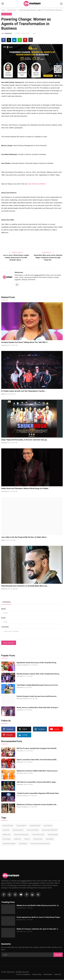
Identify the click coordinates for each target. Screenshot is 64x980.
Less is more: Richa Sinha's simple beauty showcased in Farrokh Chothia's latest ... (16, 258)
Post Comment (9, 643)
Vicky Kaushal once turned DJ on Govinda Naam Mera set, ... (25, 586)
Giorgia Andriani (35, 826)
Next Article (48, 253)
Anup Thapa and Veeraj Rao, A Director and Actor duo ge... (25, 440)
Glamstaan (19, 272)
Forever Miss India (38, 835)
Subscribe (58, 955)
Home (3, 10)
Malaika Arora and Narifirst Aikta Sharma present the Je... (38, 906)
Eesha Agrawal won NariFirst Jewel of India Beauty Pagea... (39, 917)
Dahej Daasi (23, 844)
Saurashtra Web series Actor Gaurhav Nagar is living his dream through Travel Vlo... (48, 258)
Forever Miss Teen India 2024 (40, 844)
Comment (5, 627)
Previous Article (16, 253)
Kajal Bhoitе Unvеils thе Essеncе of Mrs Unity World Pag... (37, 663)
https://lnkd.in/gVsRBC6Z (37, 184)
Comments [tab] (6, 602)
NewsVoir (58, 974)
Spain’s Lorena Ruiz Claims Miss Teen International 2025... (37, 760)
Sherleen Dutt (38, 839)
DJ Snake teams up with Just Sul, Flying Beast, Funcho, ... (24, 391)
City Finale (6, 830)
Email (3, 618)
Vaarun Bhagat (53, 835)
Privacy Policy (35, 974)
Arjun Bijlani (50, 839)
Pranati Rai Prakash (9, 844)
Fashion (27, 839)
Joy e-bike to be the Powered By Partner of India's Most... (24, 537)
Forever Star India (33, 830)
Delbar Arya (6, 835)
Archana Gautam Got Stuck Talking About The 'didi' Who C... (25, 343)
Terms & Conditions (21, 974)
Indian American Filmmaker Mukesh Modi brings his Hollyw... (25, 489)
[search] (61, 4)
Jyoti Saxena (48, 826)
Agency (3, 394)
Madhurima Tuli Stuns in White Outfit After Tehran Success (37, 771)
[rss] (38, 895)
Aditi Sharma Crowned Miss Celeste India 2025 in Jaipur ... (37, 782)
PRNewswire (47, 974)
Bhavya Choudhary (22, 665)
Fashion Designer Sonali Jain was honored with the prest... (37, 697)
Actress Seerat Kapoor (21, 835)
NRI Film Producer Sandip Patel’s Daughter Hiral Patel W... (37, 749)
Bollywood (17, 839)
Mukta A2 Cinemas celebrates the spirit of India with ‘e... (38, 929)
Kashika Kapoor (18, 830)
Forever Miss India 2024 (50, 830)
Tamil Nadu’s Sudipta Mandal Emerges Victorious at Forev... (38, 685)
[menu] (3, 4)
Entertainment (12, 10)
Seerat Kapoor (21, 826)
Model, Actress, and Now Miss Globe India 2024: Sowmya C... (38, 708)
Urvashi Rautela (8, 826)
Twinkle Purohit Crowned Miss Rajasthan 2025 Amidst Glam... (38, 794)
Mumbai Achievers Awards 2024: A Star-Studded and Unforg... (38, 674)
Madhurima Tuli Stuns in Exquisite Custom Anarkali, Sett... (37, 805)
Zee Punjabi (7, 839)
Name (4, 609)
